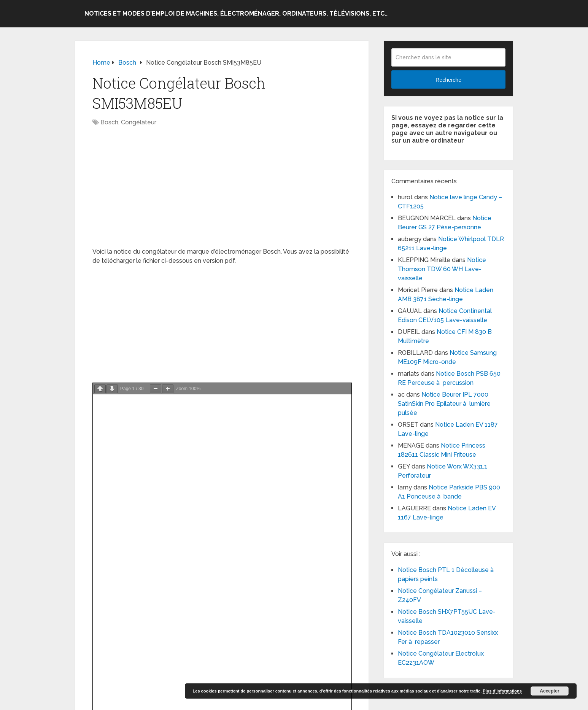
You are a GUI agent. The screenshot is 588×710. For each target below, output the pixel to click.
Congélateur (139, 122)
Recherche (448, 80)
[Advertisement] (222, 191)
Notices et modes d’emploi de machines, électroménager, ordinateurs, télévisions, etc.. (236, 14)
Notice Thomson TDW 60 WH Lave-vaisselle (442, 269)
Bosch (109, 122)
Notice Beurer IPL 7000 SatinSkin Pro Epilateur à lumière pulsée (444, 404)
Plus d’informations (502, 691)
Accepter (549, 691)
